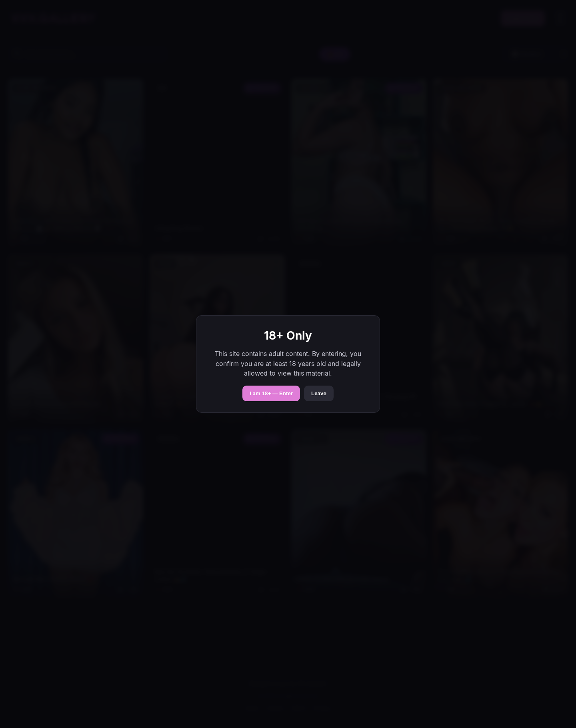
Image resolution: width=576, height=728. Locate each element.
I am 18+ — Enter (271, 393)
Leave (319, 393)
